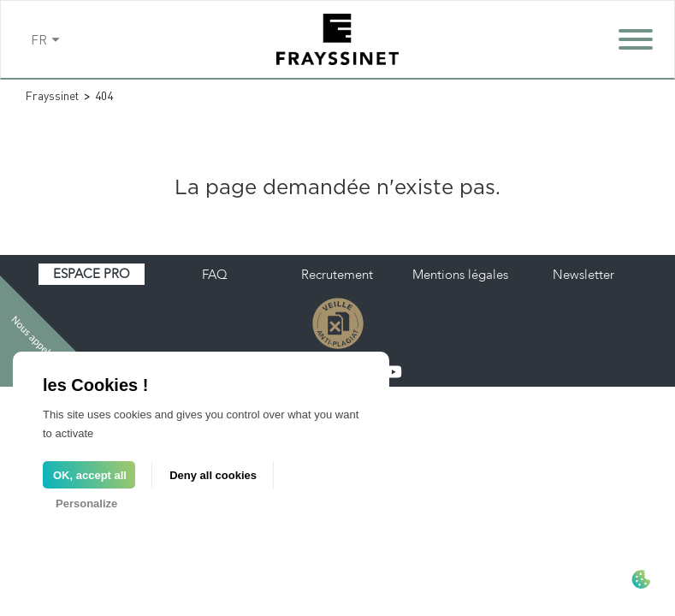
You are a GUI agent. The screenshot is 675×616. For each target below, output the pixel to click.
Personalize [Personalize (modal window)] (86, 503)
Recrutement (337, 275)
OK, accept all (90, 475)
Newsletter (583, 275)
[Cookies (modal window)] (641, 581)
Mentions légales (460, 275)
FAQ (215, 275)
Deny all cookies (213, 475)
